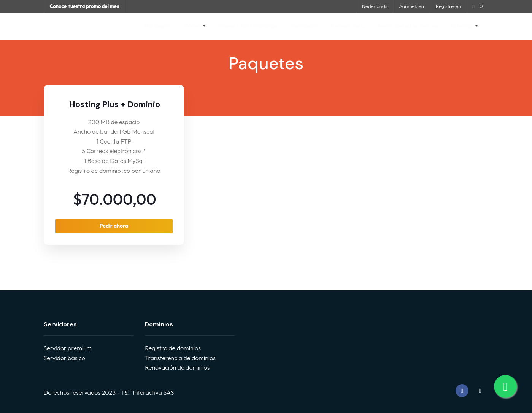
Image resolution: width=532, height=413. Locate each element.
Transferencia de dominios (180, 358)
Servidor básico (64, 358)
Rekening (462, 26)
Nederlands (375, 6)
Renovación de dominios (177, 367)
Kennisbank (305, 26)
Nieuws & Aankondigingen (248, 26)
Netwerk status (348, 26)
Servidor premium (68, 348)
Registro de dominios (173, 348)
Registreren (448, 6)
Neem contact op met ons (408, 26)
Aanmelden (411, 6)
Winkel (193, 26)
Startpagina (158, 26)
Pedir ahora (114, 226)
